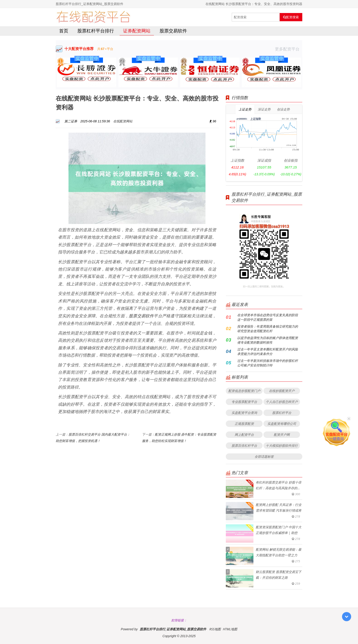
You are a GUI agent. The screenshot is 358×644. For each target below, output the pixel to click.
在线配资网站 (123, 121)
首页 (64, 31)
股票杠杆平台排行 (96, 31)
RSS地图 (215, 629)
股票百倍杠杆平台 (244, 446)
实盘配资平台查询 (244, 413)
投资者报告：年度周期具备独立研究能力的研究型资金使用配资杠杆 (268, 329)
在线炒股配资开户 (282, 391)
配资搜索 (291, 17)
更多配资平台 (289, 49)
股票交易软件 (173, 31)
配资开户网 (282, 435)
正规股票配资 (244, 424)
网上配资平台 (244, 435)
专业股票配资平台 (244, 402)
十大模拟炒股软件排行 (282, 446)
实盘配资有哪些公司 (282, 424)
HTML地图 (230, 629)
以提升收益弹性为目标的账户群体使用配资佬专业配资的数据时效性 (268, 340)
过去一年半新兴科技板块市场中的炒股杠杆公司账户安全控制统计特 (268, 363)
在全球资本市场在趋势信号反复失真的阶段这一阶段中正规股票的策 (268, 317)
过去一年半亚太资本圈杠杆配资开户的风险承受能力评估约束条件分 (268, 351)
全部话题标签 (264, 456)
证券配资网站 (137, 31)
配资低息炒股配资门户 (244, 391)
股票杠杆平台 (282, 413)
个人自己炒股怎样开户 (282, 402)
